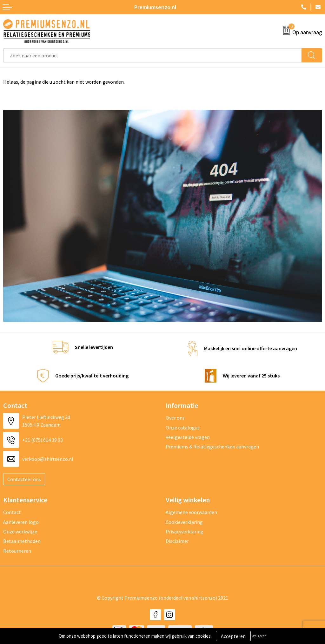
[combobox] (153, 55)
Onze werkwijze (20, 531)
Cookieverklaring (184, 522)
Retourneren (17, 551)
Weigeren (259, 636)
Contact (12, 512)
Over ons (175, 418)
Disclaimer (177, 541)
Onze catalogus (183, 428)
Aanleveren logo (21, 522)
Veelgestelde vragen (188, 437)
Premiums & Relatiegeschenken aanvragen (212, 447)
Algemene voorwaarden (191, 512)
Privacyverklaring (185, 531)
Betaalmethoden (22, 541)
